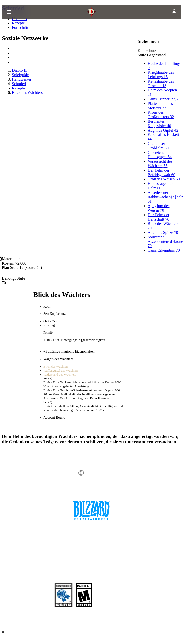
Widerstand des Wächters (60, 374)
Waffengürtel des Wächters (61, 370)
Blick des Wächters (56, 366)
